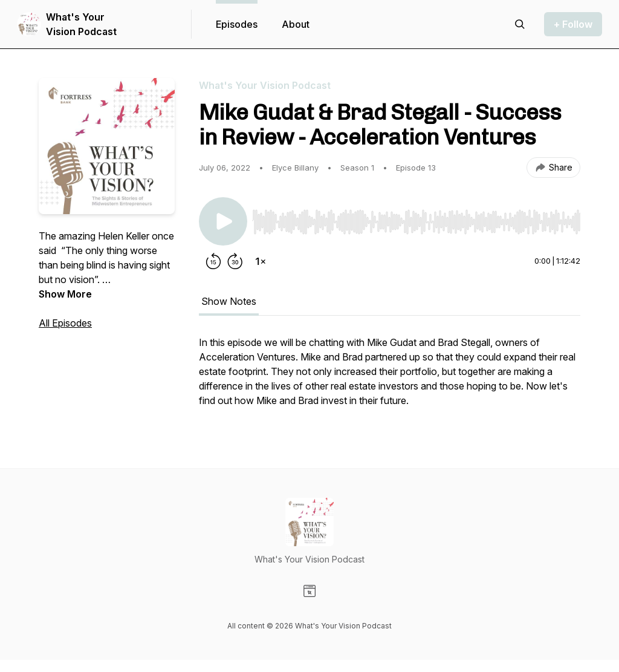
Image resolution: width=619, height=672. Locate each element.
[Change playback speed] (261, 261)
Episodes (237, 24)
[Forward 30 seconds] (235, 261)
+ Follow (573, 24)
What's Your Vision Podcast (81, 24)
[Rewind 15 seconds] (213, 261)
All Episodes (65, 323)
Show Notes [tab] (229, 301)
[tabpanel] (390, 377)
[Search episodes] (520, 24)
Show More (65, 294)
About (296, 24)
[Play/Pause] (223, 221)
